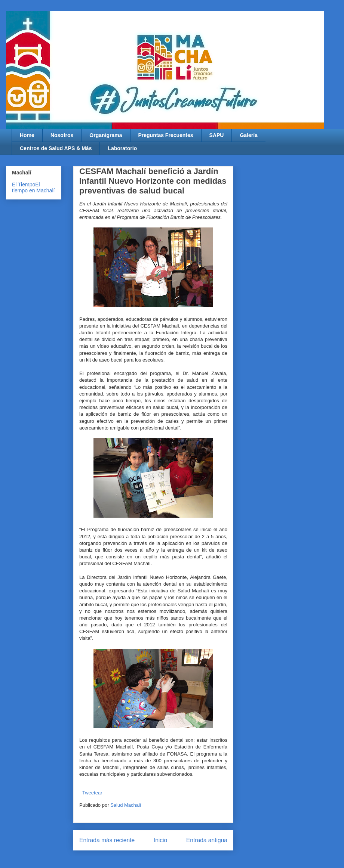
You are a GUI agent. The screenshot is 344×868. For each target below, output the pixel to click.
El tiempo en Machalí (33, 187)
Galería (248, 135)
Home (27, 135)
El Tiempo (24, 185)
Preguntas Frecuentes (166, 135)
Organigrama (106, 135)
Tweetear (92, 793)
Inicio (160, 840)
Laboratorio (122, 148)
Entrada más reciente (107, 840)
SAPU (217, 135)
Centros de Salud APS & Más (56, 148)
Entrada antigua (207, 840)
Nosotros (62, 135)
